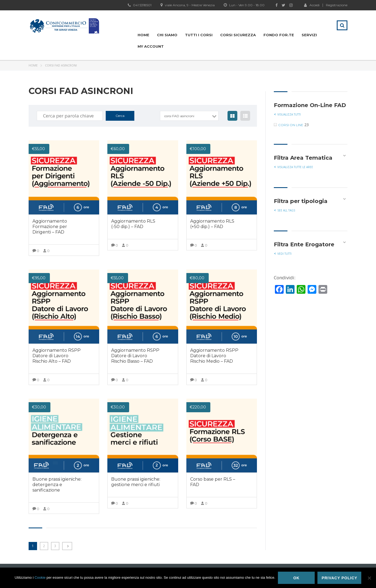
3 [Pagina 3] (55, 546)
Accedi (312, 5)
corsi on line (291, 125)
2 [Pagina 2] (44, 546)
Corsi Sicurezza (238, 35)
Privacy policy (339, 578)
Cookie (40, 578)
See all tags (286, 210)
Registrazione (337, 5)
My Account (151, 46)
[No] (369, 578)
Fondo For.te (279, 35)
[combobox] (189, 116)
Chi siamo (167, 35)
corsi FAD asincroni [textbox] (179, 116)
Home (143, 35)
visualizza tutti (289, 114)
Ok (296, 578)
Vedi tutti (284, 254)
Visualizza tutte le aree (295, 167)
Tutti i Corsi (199, 35)
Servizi (309, 35)
